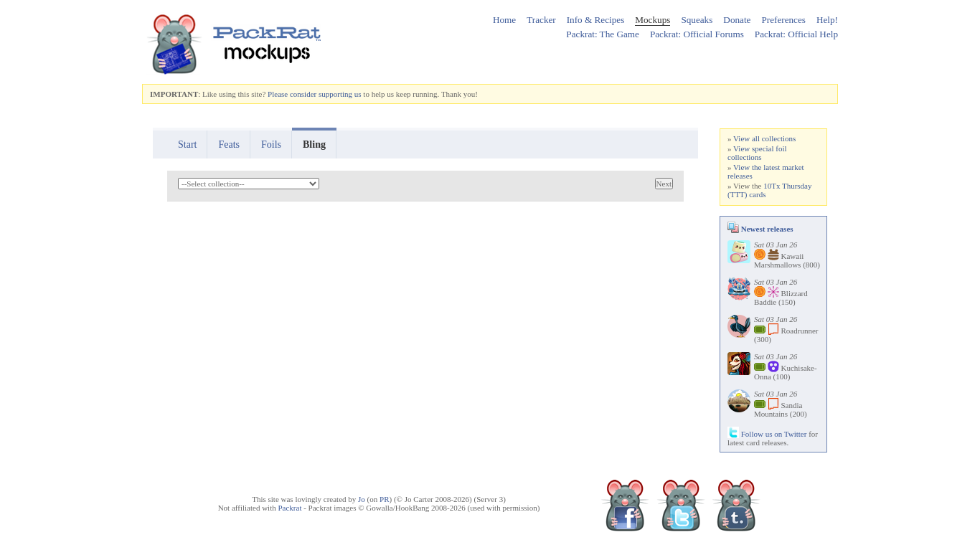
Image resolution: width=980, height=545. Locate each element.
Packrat (289, 508)
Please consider (292, 94)
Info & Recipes (596, 20)
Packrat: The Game (603, 34)
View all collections (764, 138)
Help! (827, 20)
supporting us (340, 94)
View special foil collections (757, 153)
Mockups (652, 20)
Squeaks (697, 20)
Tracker (541, 20)
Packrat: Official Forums (697, 34)
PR (384, 499)
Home (504, 20)
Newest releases (760, 229)
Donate (737, 20)
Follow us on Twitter (767, 434)
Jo (362, 499)
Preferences (783, 20)
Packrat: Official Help (796, 34)
